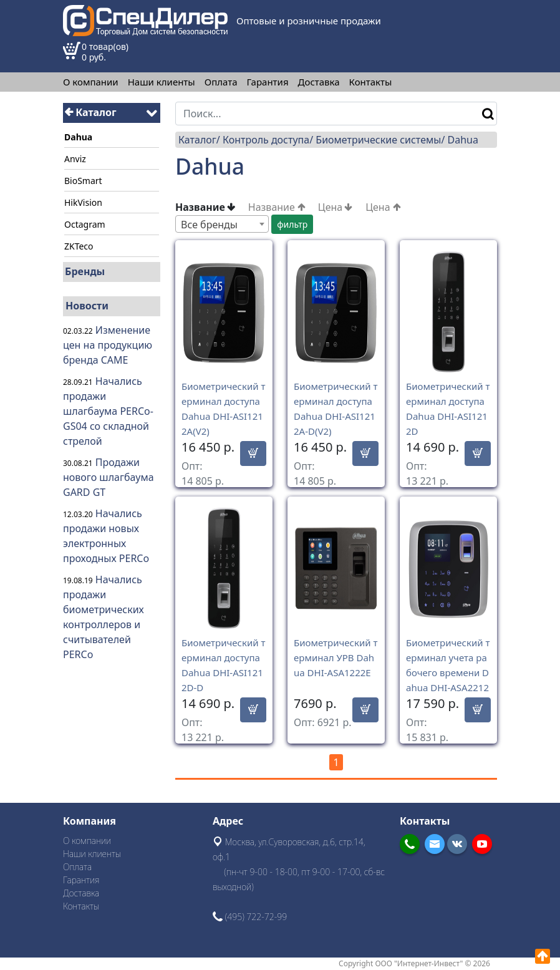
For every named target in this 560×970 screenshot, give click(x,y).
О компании (91, 82)
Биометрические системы (378, 140)
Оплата (221, 82)
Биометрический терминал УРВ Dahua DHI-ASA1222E (336, 657)
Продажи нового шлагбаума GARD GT (109, 477)
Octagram (85, 224)
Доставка (319, 82)
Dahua (463, 140)
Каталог (91, 112)
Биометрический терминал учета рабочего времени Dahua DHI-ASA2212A (448, 672)
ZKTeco (79, 246)
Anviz (75, 159)
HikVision (83, 202)
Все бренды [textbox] (209, 225)
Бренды (85, 271)
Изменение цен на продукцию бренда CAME (108, 345)
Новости (87, 306)
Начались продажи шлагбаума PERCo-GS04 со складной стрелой (108, 411)
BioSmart (83, 181)
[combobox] (222, 224)
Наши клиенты (162, 82)
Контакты (371, 82)
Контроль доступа (266, 140)
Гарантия (268, 82)
